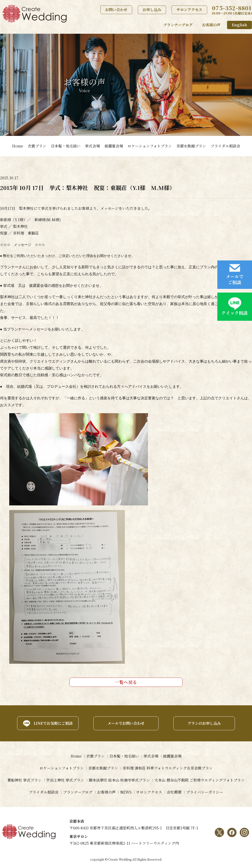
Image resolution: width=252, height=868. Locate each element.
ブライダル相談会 (225, 146)
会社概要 (174, 792)
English (240, 25)
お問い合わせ (116, 10)
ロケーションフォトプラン (150, 146)
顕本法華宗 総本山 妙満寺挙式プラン (119, 780)
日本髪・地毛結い (66, 146)
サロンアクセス (189, 10)
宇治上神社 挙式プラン (65, 780)
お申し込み (152, 10)
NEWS (126, 792)
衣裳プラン (37, 146)
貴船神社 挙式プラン (25, 780)
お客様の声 (211, 25)
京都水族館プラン (191, 146)
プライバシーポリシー (205, 792)
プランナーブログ (178, 25)
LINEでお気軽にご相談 (53, 723)
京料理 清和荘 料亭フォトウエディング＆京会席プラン (168, 768)
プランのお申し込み (204, 723)
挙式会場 (92, 146)
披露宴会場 (114, 146)
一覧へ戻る (126, 682)
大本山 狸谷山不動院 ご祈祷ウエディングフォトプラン (200, 780)
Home (18, 146)
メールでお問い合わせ (126, 723)
